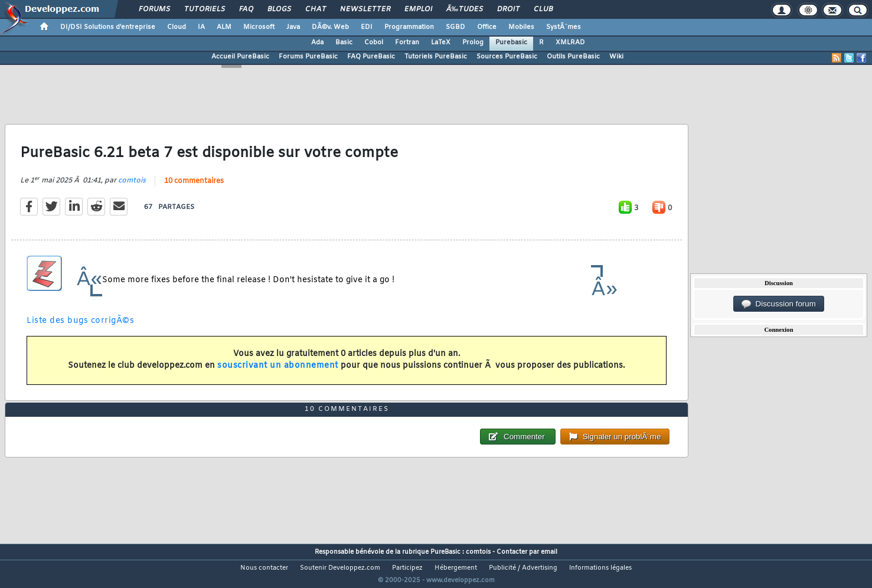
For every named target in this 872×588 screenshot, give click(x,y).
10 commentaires (194, 189)
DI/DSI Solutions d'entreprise (108, 27)
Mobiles (521, 27)
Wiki (616, 57)
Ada (317, 43)
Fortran (407, 43)
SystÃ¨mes (564, 27)
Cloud (177, 27)
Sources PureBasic (507, 57)
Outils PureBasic (573, 57)
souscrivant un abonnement (278, 373)
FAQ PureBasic (371, 57)
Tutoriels (205, 9)
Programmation (409, 27)
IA (201, 27)
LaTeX (441, 43)
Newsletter (365, 9)
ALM (224, 27)
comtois (132, 188)
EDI (367, 27)
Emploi (418, 9)
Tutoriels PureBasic (436, 57)
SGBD (455, 27)
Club (543, 9)
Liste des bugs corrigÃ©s (80, 329)
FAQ (246, 9)
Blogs (279, 9)
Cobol (374, 43)
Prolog (473, 43)
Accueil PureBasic (240, 57)
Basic (344, 43)
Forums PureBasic (308, 57)
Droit (508, 9)
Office (487, 27)
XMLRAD (570, 43)
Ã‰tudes (465, 9)
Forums (154, 9)
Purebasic (511, 43)
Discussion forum (779, 304)
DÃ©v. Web (330, 27)
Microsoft (259, 27)
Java (293, 27)
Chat (316, 9)
